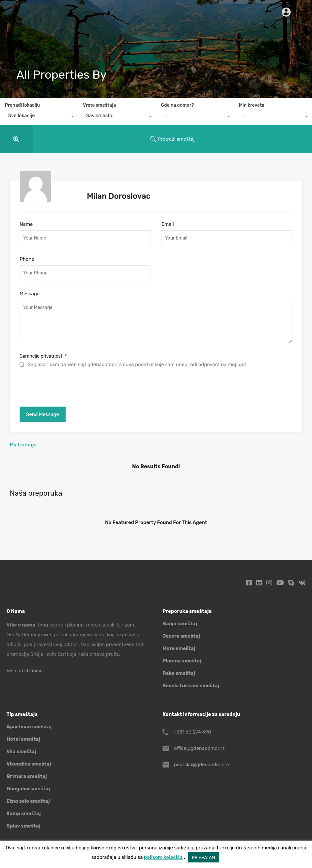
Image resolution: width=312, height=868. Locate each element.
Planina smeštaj (182, 661)
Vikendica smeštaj (29, 764)
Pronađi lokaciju (22, 105)
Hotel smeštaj (23, 739)
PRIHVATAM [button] (203, 857)
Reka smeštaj (179, 673)
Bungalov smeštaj (28, 789)
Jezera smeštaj (181, 636)
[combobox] (39, 117)
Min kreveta (252, 105)
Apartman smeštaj (29, 727)
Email (168, 224)
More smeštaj (179, 648)
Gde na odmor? (177, 105)
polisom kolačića (163, 857)
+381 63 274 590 (192, 732)
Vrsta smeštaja (99, 105)
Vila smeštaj (21, 752)
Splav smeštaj (23, 826)
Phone (27, 259)
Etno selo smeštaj (28, 801)
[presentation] (69, 386)
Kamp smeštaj (24, 814)
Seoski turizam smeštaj (191, 686)
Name (26, 224)
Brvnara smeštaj (27, 776)
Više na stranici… (25, 671)
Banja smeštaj (180, 624)
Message (30, 294)
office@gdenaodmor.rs (199, 748)
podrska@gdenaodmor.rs (202, 765)
